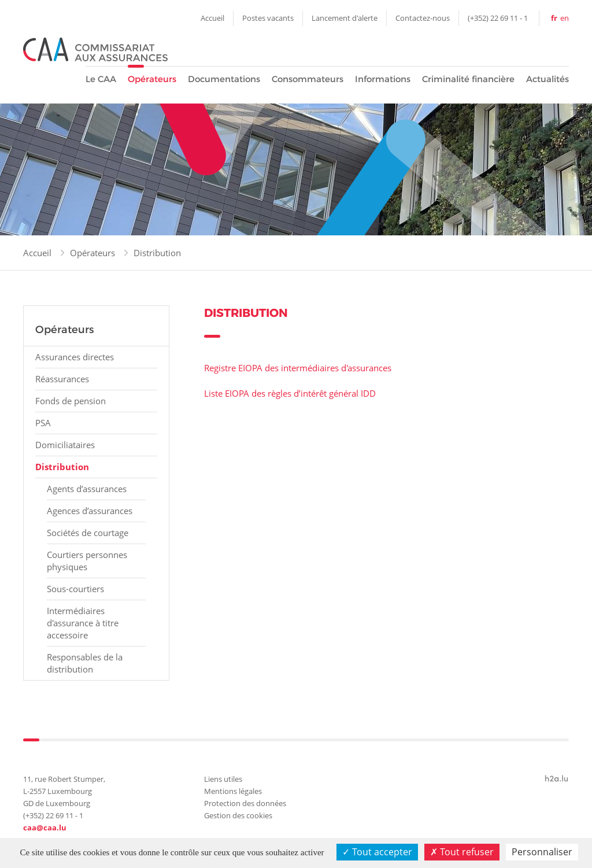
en (565, 18)
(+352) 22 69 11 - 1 (498, 18)
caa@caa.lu (45, 828)
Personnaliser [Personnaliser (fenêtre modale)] (542, 852)
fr (554, 18)
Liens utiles (223, 779)
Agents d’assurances (87, 489)
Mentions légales (233, 791)
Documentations (224, 79)
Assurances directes (75, 357)
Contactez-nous (423, 18)
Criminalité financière (468, 79)
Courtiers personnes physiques (87, 561)
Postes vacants (268, 18)
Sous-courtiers (75, 589)
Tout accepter (377, 852)
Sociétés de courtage (88, 533)
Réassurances (62, 379)
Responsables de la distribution (85, 663)
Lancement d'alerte (345, 18)
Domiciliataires (65, 445)
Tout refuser (462, 852)
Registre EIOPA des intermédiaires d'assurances (298, 368)
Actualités (547, 79)
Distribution (157, 253)
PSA (43, 423)
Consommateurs (308, 79)
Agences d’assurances (90, 511)
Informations (383, 79)
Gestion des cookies (238, 815)
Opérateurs (152, 79)
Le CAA (101, 79)
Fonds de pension (71, 401)
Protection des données (245, 803)
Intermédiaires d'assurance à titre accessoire (83, 623)
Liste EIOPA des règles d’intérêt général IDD (290, 393)
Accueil (212, 18)
